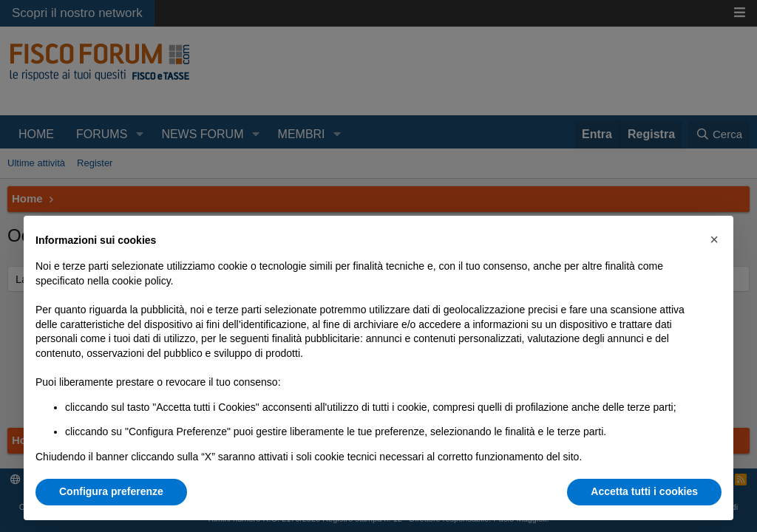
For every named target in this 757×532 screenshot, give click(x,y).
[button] (714, 239)
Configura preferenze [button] (111, 491)
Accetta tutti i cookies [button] (644, 491)
